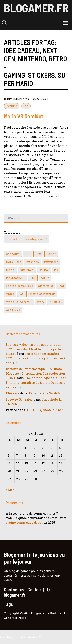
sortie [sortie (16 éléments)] (45, 278)
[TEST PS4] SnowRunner (44, 410)
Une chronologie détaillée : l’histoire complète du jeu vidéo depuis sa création (36, 383)
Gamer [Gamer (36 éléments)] (51, 254)
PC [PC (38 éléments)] (56, 270)
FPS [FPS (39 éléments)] (28, 254)
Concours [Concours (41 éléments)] (13, 254)
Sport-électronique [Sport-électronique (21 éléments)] (19, 286)
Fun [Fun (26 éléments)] (38, 254)
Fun (26, 106)
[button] (4, 23)
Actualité (12, 106)
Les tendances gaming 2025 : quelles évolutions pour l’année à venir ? (36, 358)
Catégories (12, 232)
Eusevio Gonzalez (19, 399)
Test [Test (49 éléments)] (61, 286)
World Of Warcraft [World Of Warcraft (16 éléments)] (19, 302)
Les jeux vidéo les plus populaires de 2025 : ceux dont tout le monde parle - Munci (34, 349)
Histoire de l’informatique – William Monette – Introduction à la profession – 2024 (35, 373)
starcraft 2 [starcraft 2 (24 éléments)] (46, 286)
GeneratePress (15, 618)
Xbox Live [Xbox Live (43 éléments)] (13, 310)
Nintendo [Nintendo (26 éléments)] (27, 270)
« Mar (10, 490)
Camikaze (41, 99)
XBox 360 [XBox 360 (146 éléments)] (56, 302)
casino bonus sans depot (24, 522)
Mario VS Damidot (24, 116)
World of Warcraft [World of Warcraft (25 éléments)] (43, 294)
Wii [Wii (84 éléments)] (22, 294)
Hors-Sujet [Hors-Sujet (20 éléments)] (13, 262)
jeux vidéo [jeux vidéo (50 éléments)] (51, 262)
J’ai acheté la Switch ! (45, 393)
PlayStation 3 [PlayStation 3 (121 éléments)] (16, 278)
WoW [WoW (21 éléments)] (41, 302)
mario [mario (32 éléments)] (10, 270)
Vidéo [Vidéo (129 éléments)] (10, 294)
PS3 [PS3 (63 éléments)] (33, 278)
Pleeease (12, 393)
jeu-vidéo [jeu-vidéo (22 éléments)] (32, 262)
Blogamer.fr (36, 8)
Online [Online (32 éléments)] (44, 270)
